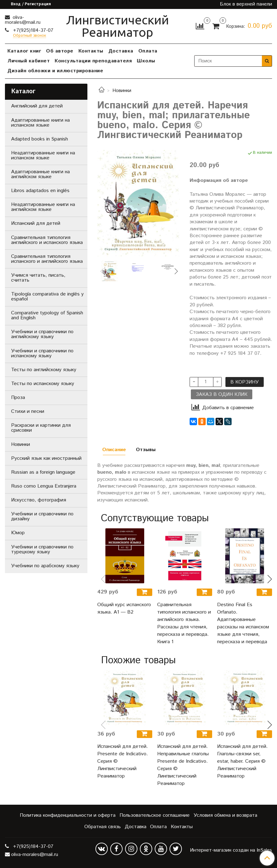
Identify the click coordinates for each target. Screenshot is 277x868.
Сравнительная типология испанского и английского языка (47, 259)
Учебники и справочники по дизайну (42, 516)
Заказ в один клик (222, 394)
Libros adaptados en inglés (40, 191)
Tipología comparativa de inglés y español (47, 297)
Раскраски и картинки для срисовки (41, 428)
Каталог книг (24, 51)
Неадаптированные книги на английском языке (43, 207)
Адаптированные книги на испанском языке (40, 123)
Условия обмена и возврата (225, 815)
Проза (18, 398)
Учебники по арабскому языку (45, 566)
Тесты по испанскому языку (43, 384)
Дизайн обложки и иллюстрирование (55, 71)
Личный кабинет (29, 61)
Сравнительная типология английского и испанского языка (47, 240)
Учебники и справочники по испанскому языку (42, 353)
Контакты (91, 51)
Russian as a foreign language (43, 472)
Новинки (122, 91)
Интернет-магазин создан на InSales (231, 850)
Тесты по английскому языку (44, 370)
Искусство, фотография (39, 500)
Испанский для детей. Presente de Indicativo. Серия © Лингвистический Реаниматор (123, 761)
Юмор (18, 533)
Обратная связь (103, 827)
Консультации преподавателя (93, 61)
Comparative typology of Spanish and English (47, 315)
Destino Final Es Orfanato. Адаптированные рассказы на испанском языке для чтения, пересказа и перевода (243, 623)
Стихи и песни (28, 411)
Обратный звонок (29, 36)
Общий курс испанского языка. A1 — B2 (124, 608)
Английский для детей (37, 106)
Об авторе (60, 51)
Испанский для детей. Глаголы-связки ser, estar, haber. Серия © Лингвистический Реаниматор (242, 761)
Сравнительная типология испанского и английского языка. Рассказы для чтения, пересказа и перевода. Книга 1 (184, 623)
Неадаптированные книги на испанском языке (43, 155)
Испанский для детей (36, 223)
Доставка (121, 51)
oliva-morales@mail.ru (23, 20)
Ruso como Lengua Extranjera (44, 486)
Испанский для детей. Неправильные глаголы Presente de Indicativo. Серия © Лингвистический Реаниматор (183, 765)
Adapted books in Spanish (40, 139)
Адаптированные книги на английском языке (40, 174)
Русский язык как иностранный (46, 458)
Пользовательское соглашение (155, 815)
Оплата (148, 51)
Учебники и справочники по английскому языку (42, 334)
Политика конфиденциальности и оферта (68, 815)
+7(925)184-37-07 (32, 30)
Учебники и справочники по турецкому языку (42, 549)
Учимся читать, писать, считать (38, 278)
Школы (146, 61)
